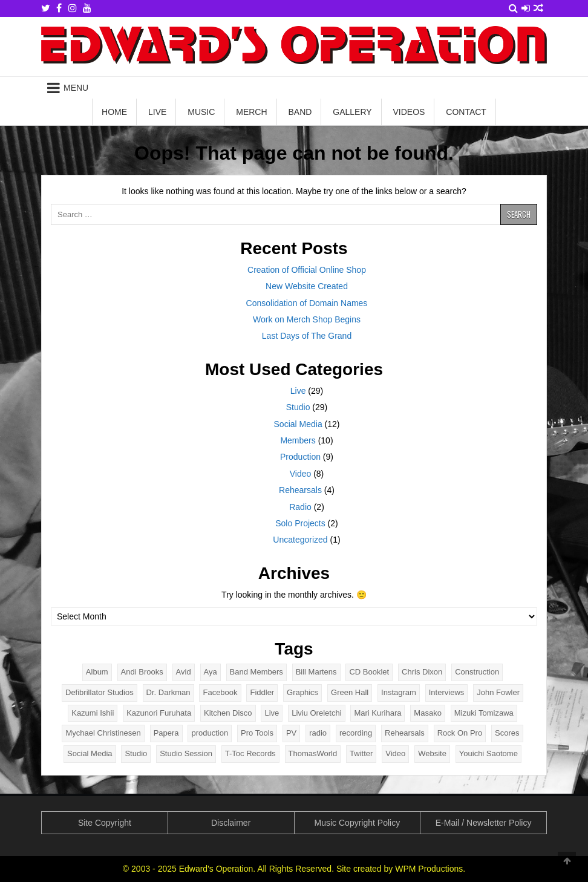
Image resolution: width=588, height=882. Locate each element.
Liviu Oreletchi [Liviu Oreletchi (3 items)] (316, 713)
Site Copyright (105, 823)
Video (301, 474)
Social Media (298, 424)
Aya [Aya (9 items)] (211, 672)
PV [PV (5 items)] (291, 733)
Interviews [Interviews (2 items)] (447, 692)
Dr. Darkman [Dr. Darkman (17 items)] (168, 692)
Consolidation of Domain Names (307, 303)
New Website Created (307, 286)
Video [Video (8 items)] (395, 753)
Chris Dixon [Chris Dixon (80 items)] (422, 672)
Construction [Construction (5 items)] (477, 672)
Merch (251, 112)
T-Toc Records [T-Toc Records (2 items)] (250, 753)
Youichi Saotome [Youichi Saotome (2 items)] (488, 753)
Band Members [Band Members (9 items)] (256, 672)
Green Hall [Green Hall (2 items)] (350, 692)
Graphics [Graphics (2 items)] (302, 692)
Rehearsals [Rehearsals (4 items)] (405, 733)
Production (300, 457)
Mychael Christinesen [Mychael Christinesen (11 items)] (103, 733)
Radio (300, 507)
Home (114, 112)
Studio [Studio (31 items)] (136, 753)
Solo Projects (300, 523)
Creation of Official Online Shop (307, 270)
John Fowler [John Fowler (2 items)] (498, 692)
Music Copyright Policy (358, 823)
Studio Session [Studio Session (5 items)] (186, 753)
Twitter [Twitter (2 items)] (361, 753)
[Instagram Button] (73, 8)
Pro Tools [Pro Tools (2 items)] (257, 733)
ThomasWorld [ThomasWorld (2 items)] (313, 753)
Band (300, 112)
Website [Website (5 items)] (432, 753)
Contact (466, 112)
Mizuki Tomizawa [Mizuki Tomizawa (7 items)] (484, 713)
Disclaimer (231, 823)
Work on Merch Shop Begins (307, 319)
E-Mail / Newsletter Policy (484, 823)
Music (201, 112)
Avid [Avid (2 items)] (184, 672)
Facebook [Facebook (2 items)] (220, 692)
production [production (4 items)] (210, 733)
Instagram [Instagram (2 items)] (399, 692)
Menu (76, 88)
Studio (298, 407)
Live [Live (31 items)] (272, 713)
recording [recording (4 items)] (356, 733)
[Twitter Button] (46, 8)
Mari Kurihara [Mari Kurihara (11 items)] (377, 713)
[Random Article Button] (538, 8)
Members (298, 440)
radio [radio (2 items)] (318, 733)
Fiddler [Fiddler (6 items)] (262, 692)
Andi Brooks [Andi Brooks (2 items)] (142, 672)
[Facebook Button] (59, 8)
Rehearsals (300, 490)
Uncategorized (300, 540)
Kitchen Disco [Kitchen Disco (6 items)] (228, 713)
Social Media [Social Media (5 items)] (90, 753)
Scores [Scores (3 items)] (507, 733)
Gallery (352, 112)
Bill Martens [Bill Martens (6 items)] (316, 672)
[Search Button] (513, 8)
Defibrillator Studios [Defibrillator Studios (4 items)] (100, 692)
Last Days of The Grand (307, 336)
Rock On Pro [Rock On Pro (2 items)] (460, 733)
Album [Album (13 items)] (97, 672)
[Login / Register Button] (526, 8)
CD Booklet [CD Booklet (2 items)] (369, 672)
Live (157, 112)
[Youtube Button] (87, 8)
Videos (409, 112)
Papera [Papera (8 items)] (166, 733)
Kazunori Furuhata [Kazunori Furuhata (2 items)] (159, 713)
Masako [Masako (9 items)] (428, 713)
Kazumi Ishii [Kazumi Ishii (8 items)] (93, 713)
